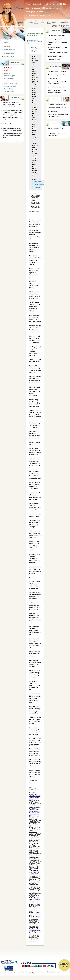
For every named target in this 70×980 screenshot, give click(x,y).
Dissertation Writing (56, 22)
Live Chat (7, 73)
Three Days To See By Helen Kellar (34, 873)
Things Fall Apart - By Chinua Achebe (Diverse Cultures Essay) (34, 813)
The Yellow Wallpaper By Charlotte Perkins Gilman (35, 797)
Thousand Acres (34, 859)
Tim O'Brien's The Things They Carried (35, 930)
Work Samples (9, 53)
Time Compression (34, 899)
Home (6, 43)
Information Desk (10, 50)
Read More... (18, 141)
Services (7, 46)
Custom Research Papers (28, 972)
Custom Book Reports (49, 22)
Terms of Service (9, 92)
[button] (38, 182)
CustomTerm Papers (37, 22)
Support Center (9, 56)
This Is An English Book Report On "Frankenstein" (35, 830)
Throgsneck (32, 886)
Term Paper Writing (15, 972)
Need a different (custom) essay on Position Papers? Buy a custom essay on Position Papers (36, 197)
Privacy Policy (9, 89)
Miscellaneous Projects (65, 26)
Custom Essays (31, 22)
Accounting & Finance (56, 26)
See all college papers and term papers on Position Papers (36, 49)
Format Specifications (11, 84)
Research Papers (43, 22)
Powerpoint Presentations (64, 22)
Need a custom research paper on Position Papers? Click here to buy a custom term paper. (36, 205)
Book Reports (40, 972)
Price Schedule (9, 78)
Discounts (7, 81)
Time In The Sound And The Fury (35, 914)
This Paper (32, 845)
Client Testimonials (10, 86)
